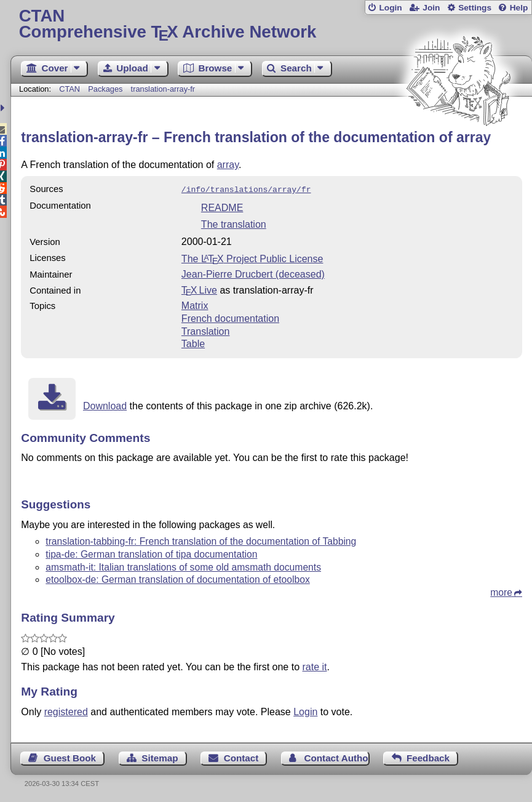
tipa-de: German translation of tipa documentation (151, 553)
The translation (234, 223)
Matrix (195, 304)
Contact (241, 757)
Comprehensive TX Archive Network (272, 24)
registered (66, 711)
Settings (475, 8)
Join (431, 8)
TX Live (199, 289)
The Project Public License (252, 258)
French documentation (230, 317)
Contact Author (337, 757)
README (222, 207)
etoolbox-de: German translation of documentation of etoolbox (178, 578)
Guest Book (70, 757)
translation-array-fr (163, 89)
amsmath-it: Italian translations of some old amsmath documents (183, 566)
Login (390, 8)
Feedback (428, 757)
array (228, 165)
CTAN (69, 89)
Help (519, 8)
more (501, 591)
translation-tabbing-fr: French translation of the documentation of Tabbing (201, 540)
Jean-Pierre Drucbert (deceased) (253, 273)
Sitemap (160, 757)
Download (105, 405)
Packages (106, 89)
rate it (315, 666)
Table (193, 343)
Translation (206, 330)
